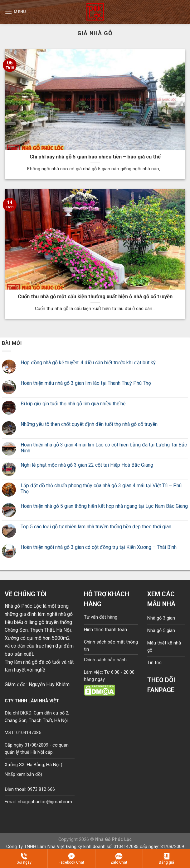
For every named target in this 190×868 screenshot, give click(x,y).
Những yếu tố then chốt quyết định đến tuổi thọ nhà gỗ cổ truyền (89, 424)
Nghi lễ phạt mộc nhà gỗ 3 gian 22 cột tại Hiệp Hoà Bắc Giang (87, 465)
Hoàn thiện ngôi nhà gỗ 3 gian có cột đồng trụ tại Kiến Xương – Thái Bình (99, 547)
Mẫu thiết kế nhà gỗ (164, 647)
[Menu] (15, 12)
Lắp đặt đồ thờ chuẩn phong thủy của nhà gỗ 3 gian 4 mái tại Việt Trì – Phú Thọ (101, 488)
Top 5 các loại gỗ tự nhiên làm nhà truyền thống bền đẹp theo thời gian (96, 527)
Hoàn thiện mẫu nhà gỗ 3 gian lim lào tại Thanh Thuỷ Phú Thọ (86, 383)
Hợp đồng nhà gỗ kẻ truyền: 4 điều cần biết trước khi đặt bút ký (88, 363)
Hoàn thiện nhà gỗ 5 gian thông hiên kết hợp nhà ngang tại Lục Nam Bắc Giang (104, 506)
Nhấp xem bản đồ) (23, 774)
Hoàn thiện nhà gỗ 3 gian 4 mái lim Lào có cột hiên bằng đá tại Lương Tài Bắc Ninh (104, 448)
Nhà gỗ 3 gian (161, 618)
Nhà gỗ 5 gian (161, 631)
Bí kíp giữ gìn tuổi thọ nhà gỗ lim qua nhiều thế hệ (73, 404)
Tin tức (154, 663)
